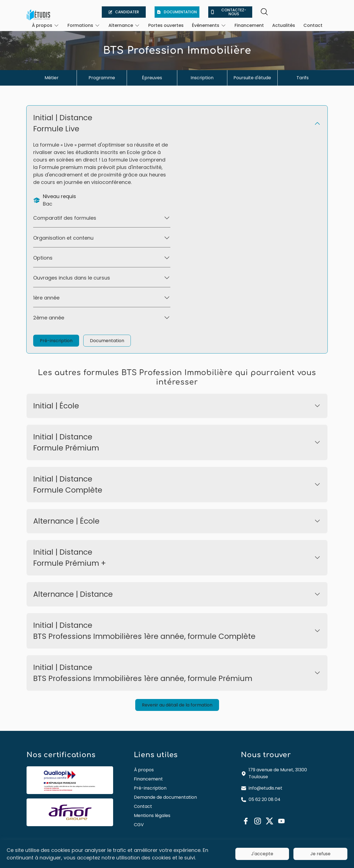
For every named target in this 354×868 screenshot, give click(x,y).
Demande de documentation (165, 797)
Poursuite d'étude (252, 78)
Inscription (202, 78)
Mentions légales (152, 815)
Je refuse (320, 854)
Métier (52, 78)
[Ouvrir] (45, 25)
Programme (102, 78)
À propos (144, 770)
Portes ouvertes (166, 25)
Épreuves (152, 78)
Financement (249, 25)
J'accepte (262, 854)
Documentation (107, 341)
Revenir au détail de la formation (177, 705)
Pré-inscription (56, 341)
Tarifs (303, 78)
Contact (313, 25)
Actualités (284, 25)
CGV (139, 825)
